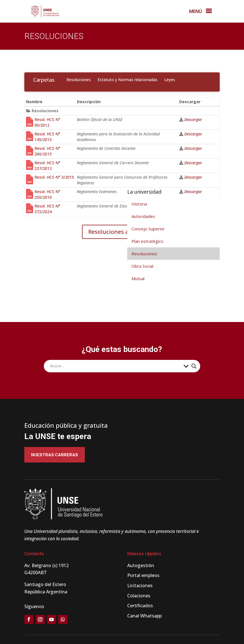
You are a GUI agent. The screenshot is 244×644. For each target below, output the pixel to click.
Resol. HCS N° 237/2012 (47, 166)
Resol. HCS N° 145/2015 (47, 137)
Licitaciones (140, 585)
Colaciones (139, 596)
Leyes (170, 80)
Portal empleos (143, 575)
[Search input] (115, 366)
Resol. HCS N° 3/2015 (54, 177)
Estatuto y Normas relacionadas (128, 80)
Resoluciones (79, 80)
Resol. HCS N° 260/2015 (47, 151)
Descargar (193, 119)
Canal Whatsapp (144, 616)
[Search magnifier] (194, 366)
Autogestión (141, 565)
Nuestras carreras (55, 455)
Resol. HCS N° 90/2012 (47, 122)
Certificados (140, 606)
